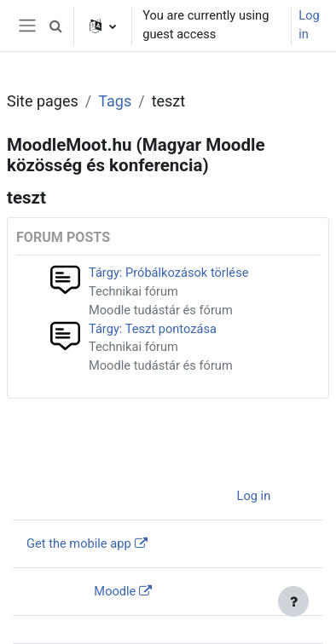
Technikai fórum (133, 291)
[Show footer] (293, 601)
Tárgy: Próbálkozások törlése (168, 273)
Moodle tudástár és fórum (161, 310)
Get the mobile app (79, 543)
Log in (309, 25)
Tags (115, 101)
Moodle (115, 591)
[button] (55, 26)
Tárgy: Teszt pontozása (153, 329)
